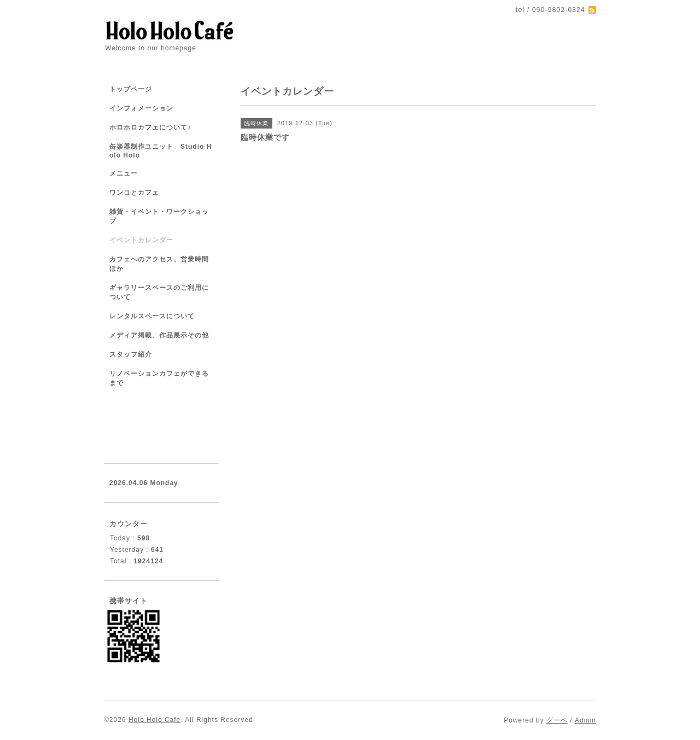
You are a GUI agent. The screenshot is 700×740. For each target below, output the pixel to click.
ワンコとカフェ (134, 193)
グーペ (557, 720)
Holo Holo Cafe (154, 720)
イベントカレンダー (141, 240)
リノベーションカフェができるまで (159, 378)
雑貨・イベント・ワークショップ (159, 216)
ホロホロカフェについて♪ (150, 127)
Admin (585, 720)
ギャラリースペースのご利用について (159, 292)
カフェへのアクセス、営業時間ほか (159, 264)
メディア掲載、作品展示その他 (159, 335)
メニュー (124, 173)
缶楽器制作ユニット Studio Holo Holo (161, 151)
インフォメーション (141, 108)
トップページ (131, 89)
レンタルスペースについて (152, 316)
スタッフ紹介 (131, 354)
